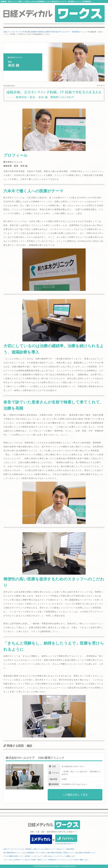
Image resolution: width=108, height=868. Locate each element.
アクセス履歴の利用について (13, 856)
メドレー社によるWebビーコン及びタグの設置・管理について (25, 860)
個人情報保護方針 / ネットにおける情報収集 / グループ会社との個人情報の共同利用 (32, 853)
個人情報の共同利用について (86, 853)
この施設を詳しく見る (75, 795)
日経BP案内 (70, 849)
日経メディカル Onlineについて (44, 849)
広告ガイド (61, 849)
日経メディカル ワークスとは (14, 849)
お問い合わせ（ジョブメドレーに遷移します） (60, 856)
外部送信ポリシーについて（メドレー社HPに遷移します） (69, 860)
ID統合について (69, 853)
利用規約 (29, 849)
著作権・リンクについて (34, 856)
